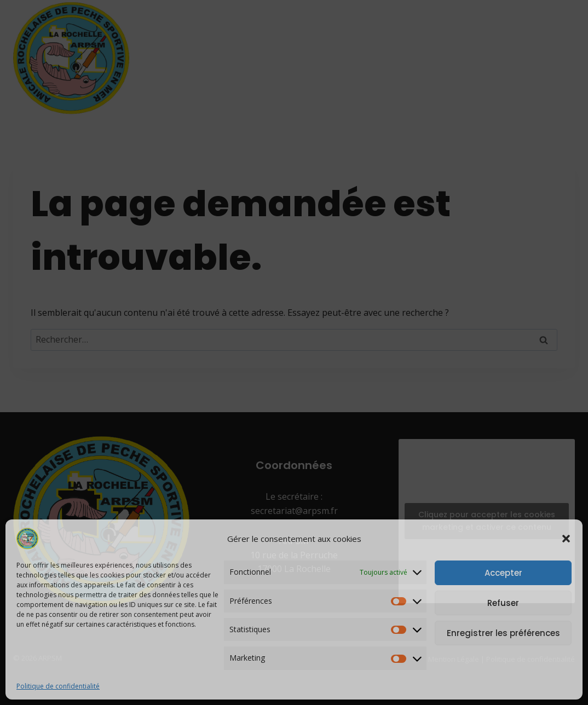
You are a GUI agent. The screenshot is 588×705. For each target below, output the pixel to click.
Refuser (503, 603)
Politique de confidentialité (58, 686)
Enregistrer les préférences (503, 633)
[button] (566, 539)
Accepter (503, 573)
